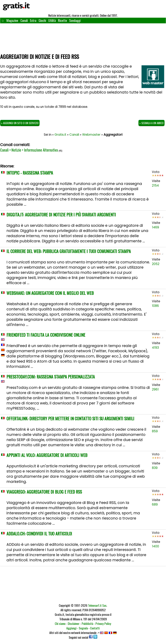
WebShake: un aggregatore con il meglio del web (50, 293)
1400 (155, 546)
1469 (155, 227)
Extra (33, 20)
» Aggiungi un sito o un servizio (20, 123)
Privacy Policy (103, 623)
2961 (155, 389)
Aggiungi (71, 628)
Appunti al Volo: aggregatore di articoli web (47, 455)
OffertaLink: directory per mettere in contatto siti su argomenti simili (70, 418)
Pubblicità (87, 623)
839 (155, 468)
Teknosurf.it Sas (97, 605)
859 (155, 431)
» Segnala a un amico (151, 123)
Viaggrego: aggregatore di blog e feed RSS (44, 492)
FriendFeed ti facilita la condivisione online (46, 335)
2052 (156, 264)
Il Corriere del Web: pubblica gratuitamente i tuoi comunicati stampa (69, 251)
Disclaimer (74, 623)
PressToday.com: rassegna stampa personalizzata (51, 377)
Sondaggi (75, 20)
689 (155, 505)
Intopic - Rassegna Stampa (30, 173)
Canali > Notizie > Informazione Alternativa (29, 150)
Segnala (83, 628)
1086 (155, 306)
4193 (155, 348)
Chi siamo (60, 623)
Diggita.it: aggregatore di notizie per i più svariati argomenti (61, 215)
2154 (155, 186)
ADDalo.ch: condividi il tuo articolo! (39, 534)
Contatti (95, 628)
